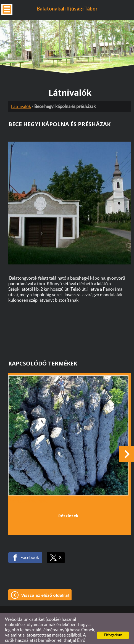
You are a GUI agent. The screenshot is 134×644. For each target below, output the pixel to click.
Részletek (68, 502)
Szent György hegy (28, 488)
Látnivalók (21, 93)
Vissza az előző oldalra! (45, 582)
